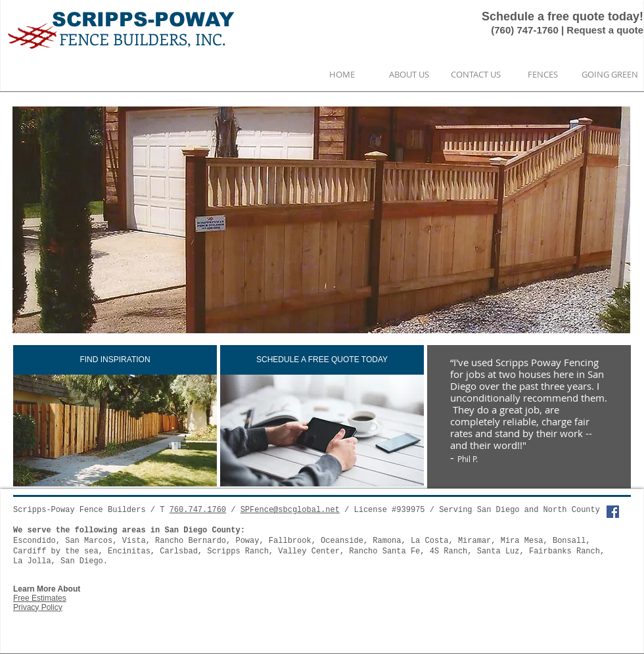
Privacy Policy (38, 607)
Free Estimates (40, 598)
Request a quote (605, 30)
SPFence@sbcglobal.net (290, 510)
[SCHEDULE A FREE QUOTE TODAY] (322, 360)
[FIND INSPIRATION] (115, 360)
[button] (321, 220)
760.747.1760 (198, 510)
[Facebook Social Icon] (613, 512)
